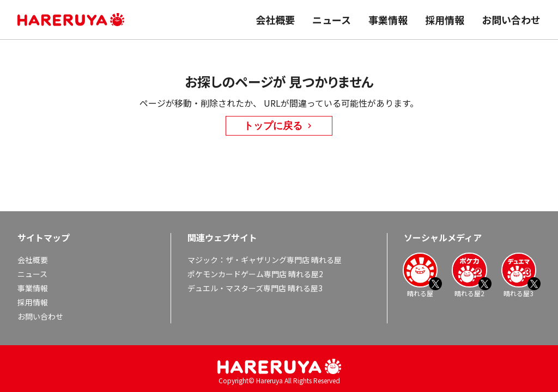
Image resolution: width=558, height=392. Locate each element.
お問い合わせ (511, 20)
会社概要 (275, 20)
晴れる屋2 (469, 275)
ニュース (332, 20)
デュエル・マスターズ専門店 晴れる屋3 (255, 288)
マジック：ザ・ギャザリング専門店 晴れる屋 (265, 260)
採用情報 (445, 20)
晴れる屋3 (519, 275)
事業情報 (388, 20)
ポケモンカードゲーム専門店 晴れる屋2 (255, 274)
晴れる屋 (420, 275)
